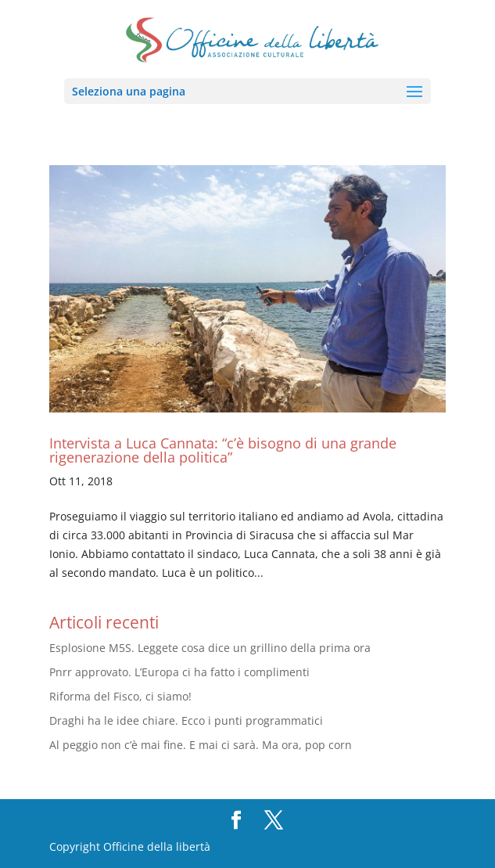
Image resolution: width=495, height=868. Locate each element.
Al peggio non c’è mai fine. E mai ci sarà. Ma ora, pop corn (201, 745)
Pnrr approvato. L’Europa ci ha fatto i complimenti (179, 672)
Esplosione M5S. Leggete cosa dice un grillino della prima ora (210, 648)
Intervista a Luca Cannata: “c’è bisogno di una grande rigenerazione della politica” (223, 450)
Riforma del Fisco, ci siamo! (120, 696)
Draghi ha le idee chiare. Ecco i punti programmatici (186, 720)
